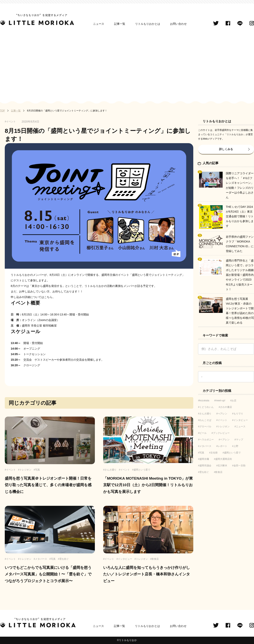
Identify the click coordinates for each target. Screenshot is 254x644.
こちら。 (50, 297)
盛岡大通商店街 (224, 459)
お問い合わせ (178, 24)
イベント (222, 420)
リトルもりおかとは (148, 24)
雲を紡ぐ (204, 472)
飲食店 (219, 472)
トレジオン (224, 426)
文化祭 (214, 453)
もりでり (238, 414)
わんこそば (205, 420)
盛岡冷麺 (204, 459)
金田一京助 (240, 466)
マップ (240, 440)
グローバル (205, 426)
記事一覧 (120, 24)
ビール (203, 433)
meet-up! (220, 401)
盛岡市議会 (205, 466)
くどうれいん (207, 407)
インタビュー (241, 420)
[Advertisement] (127, 64)
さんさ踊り (205, 414)
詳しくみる (226, 149)
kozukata (204, 401)
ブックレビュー (221, 433)
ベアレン (225, 440)
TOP (2, 111)
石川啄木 (222, 466)
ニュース (99, 24)
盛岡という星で (232, 453)
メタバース (205, 446)
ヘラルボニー (207, 440)
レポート (222, 446)
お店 (234, 401)
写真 (202, 453)
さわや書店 (226, 407)
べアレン (222, 414)
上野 (236, 446)
